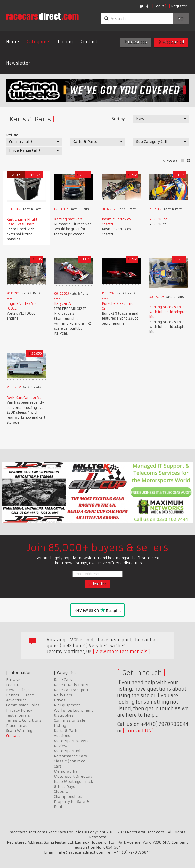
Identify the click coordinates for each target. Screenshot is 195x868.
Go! (181, 19)
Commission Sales (23, 705)
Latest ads (136, 42)
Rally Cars (63, 695)
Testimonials (18, 715)
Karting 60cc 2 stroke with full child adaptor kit (168, 312)
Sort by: (119, 119)
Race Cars (63, 680)
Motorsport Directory (73, 776)
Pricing (65, 42)
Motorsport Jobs (69, 751)
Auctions (62, 736)
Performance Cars (70, 756)
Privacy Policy (19, 710)
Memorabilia (66, 771)
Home (13, 42)
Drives (60, 700)
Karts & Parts (66, 731)
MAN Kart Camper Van (25, 398)
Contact (89, 42)
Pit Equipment (67, 705)
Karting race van (68, 219)
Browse (13, 680)
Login (159, 6)
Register (179, 6)
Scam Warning (19, 731)
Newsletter (18, 63)
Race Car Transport (71, 690)
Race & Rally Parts (71, 685)
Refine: (13, 135)
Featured (14, 685)
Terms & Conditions (24, 720)
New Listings (18, 690)
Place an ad (171, 42)
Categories (38, 42)
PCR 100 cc (158, 219)
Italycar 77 (63, 304)
